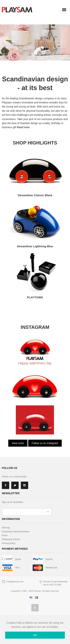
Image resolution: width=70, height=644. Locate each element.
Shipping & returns (11, 539)
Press (5, 535)
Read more (23, 127)
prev (10, 45)
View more (18, 443)
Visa (17, 568)
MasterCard (51, 568)
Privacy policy (9, 543)
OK (35, 635)
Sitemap (6, 528)
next (60, 45)
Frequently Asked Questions (16, 532)
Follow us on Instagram (45, 443)
